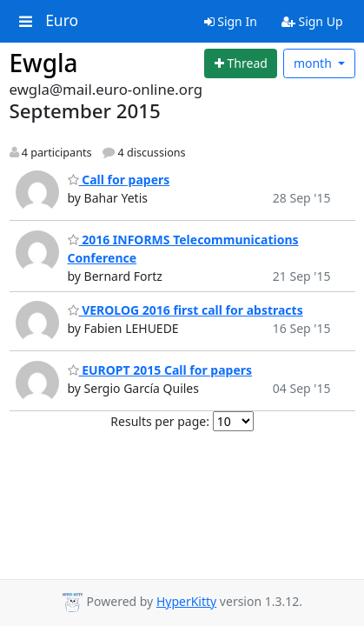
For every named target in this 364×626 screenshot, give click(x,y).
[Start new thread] (241, 63)
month (314, 63)
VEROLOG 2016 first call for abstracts (185, 310)
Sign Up (312, 21)
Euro (62, 21)
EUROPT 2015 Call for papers (160, 370)
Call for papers (119, 180)
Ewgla (44, 63)
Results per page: (160, 421)
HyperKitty (186, 601)
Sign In (231, 21)
